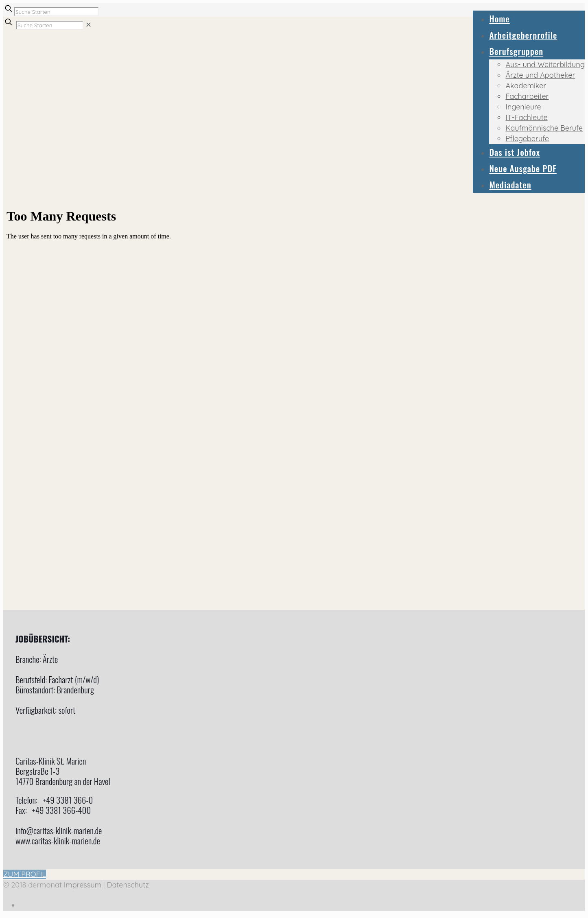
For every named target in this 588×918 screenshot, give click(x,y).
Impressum (83, 885)
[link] (89, 25)
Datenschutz (128, 885)
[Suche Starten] (56, 12)
